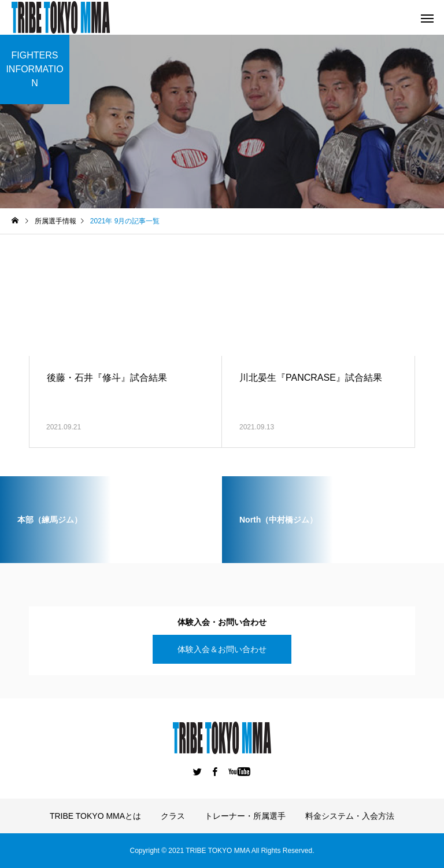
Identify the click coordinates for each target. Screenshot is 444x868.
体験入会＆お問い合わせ (222, 649)
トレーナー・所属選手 (245, 816)
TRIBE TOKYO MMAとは (95, 816)
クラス (173, 816)
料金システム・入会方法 (350, 816)
